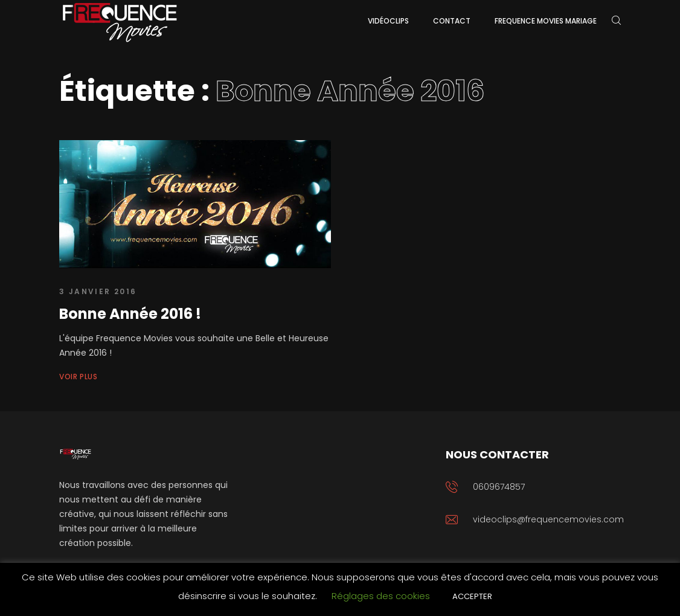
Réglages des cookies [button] (381, 596)
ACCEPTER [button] (472, 596)
